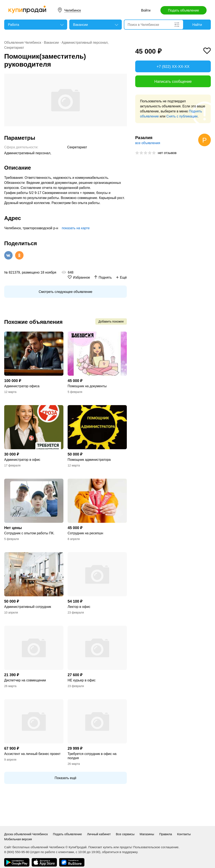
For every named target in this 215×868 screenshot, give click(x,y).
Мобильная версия (18, 839)
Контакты (184, 834)
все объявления (148, 143)
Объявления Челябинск (23, 43)
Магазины (147, 834)
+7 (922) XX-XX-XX (173, 67)
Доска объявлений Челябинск (26, 834)
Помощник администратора (89, 460)
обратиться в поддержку (120, 852)
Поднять (105, 277)
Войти (146, 10)
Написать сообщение (173, 82)
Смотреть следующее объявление (65, 292)
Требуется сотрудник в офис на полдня (92, 756)
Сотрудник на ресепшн (85, 533)
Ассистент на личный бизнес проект (32, 754)
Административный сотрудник (28, 607)
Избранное (82, 277)
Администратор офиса (22, 386)
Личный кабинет (99, 834)
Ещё (123, 277)
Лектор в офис (79, 607)
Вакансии (51, 43)
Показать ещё (65, 778)
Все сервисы (125, 834)
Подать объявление (183, 10)
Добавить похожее (111, 321)
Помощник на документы (87, 386)
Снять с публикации (182, 116)
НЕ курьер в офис (82, 680)
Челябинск (73, 10)
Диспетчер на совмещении (25, 680)
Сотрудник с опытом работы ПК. (29, 533)
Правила (166, 834)
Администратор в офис (22, 460)
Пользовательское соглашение (156, 847)
